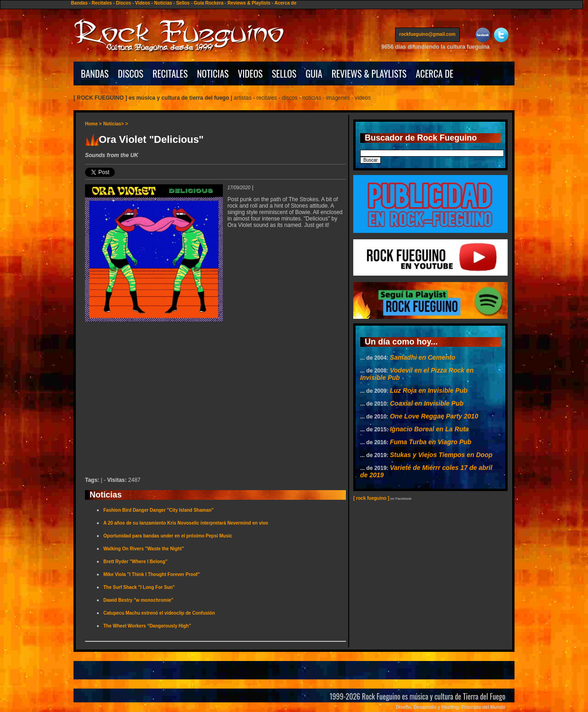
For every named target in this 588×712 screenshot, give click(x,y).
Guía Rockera (209, 3)
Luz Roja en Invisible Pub (429, 390)
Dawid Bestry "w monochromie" (138, 600)
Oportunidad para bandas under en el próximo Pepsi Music (168, 536)
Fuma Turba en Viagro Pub (431, 442)
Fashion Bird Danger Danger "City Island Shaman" (158, 510)
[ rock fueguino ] (371, 498)
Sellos (183, 3)
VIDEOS (250, 73)
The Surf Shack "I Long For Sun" (139, 587)
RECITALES (170, 73)
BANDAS (95, 73)
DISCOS (131, 73)
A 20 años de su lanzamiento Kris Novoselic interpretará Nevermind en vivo (186, 523)
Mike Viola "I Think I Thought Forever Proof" (152, 574)
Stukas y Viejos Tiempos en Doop (441, 455)
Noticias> (114, 124)
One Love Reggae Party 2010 (434, 416)
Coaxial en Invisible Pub (427, 403)
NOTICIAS (213, 73)
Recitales (102, 3)
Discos (123, 3)
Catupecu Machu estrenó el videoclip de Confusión (159, 613)
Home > (93, 124)
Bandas (79, 3)
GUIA (314, 73)
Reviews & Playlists (249, 3)
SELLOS (284, 73)
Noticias (163, 3)
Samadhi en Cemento (423, 357)
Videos (143, 3)
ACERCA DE (435, 73)
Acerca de (285, 3)
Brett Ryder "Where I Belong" (136, 562)
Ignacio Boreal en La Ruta (430, 429)
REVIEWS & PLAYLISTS (369, 73)
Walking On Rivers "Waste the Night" (144, 549)
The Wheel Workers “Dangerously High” (147, 626)
